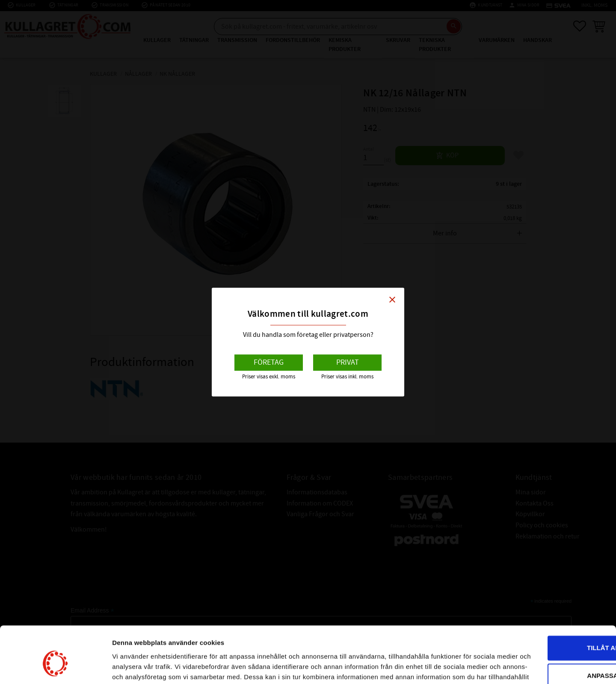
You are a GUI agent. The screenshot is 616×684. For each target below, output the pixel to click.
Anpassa (545, 622)
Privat (348, 362)
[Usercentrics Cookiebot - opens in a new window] (55, 667)
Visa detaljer (131, 667)
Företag (269, 362)
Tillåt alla (544, 594)
